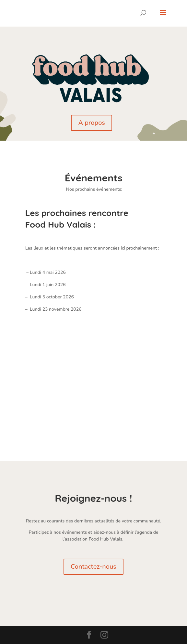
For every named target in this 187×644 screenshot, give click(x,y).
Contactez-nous (93, 567)
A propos (92, 123)
